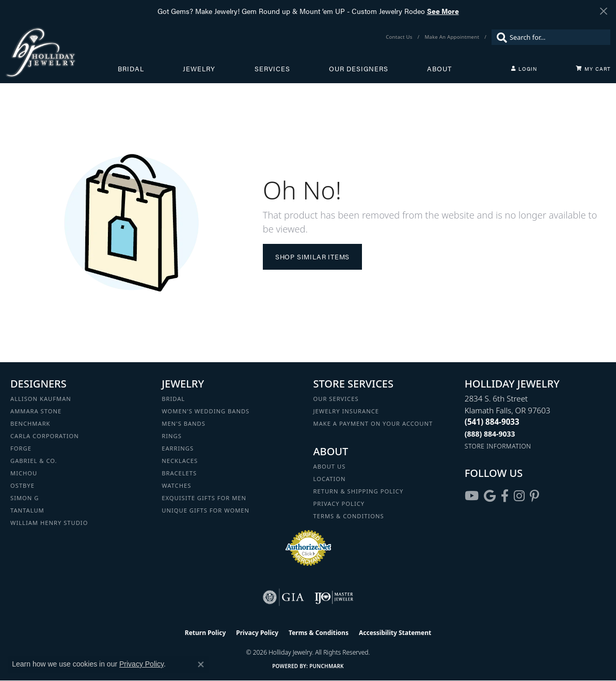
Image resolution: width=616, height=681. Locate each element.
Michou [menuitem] (24, 473)
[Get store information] (498, 446)
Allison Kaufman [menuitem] (41, 399)
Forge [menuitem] (21, 448)
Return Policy (206, 633)
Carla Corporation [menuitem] (45, 436)
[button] (524, 69)
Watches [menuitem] (176, 485)
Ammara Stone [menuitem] (36, 411)
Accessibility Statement (395, 633)
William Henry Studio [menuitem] (49, 523)
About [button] (439, 69)
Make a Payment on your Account (373, 423)
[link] (400, 37)
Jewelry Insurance (346, 411)
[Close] (603, 11)
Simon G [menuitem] (25, 498)
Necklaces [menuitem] (180, 461)
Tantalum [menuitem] (27, 510)
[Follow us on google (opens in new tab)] (490, 496)
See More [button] (443, 11)
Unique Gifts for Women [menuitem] (206, 510)
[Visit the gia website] (283, 597)
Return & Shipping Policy (359, 491)
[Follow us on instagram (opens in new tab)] (519, 496)
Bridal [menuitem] (173, 399)
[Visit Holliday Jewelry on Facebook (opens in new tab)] (505, 496)
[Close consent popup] (201, 664)
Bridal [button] (131, 69)
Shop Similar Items (312, 257)
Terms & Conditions (349, 516)
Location (330, 479)
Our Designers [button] (359, 69)
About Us (330, 466)
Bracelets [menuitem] (179, 473)
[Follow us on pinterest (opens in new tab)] (534, 496)
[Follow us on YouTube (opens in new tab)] (472, 496)
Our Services (336, 399)
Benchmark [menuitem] (30, 423)
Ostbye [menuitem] (22, 485)
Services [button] (272, 69)
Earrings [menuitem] (178, 448)
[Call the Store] (492, 422)
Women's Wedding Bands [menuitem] (206, 411)
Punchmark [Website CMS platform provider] (327, 666)
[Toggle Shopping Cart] (593, 69)
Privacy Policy (339, 504)
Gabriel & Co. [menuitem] (34, 461)
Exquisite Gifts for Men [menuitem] (204, 498)
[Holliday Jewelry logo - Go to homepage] (61, 52)
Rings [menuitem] (172, 436)
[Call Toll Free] (490, 434)
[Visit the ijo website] (334, 597)
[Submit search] (499, 37)
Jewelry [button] (199, 69)
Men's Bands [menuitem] (184, 423)
